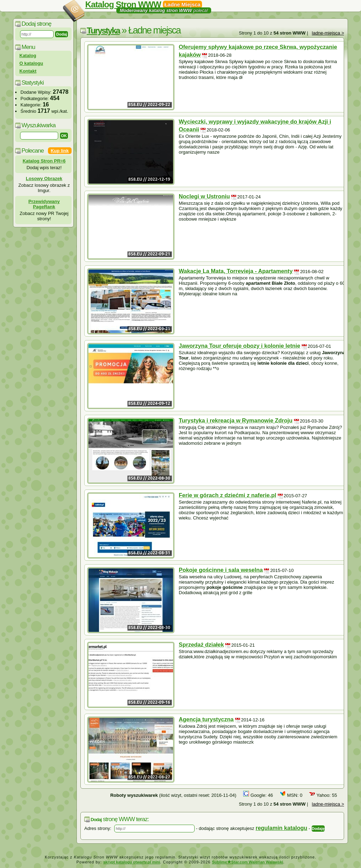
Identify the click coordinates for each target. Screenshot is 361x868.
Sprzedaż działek (201, 645)
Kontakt (28, 71)
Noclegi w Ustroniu (204, 196)
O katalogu (31, 63)
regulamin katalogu (282, 828)
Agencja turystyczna (206, 719)
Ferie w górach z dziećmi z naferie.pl (228, 495)
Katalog (28, 56)
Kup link (60, 151)
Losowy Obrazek (44, 178)
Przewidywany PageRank (44, 204)
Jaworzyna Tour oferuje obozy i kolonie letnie (240, 346)
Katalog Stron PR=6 (44, 161)
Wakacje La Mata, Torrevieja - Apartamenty (236, 271)
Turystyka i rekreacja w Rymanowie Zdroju (236, 421)
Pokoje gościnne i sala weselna (221, 570)
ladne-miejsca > (328, 33)
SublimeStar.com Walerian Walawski (247, 862)
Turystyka (103, 30)
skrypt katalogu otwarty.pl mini (132, 862)
